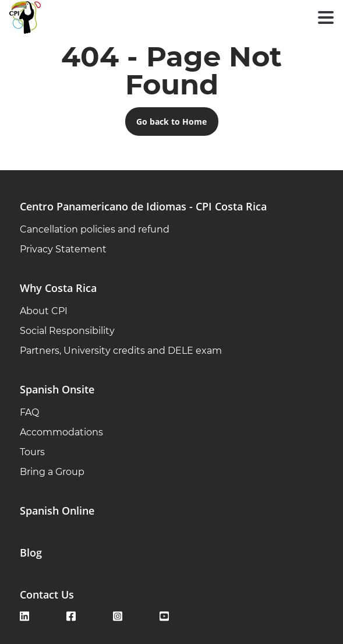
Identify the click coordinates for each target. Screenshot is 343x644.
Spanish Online (57, 511)
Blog (31, 552)
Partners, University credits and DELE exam (121, 351)
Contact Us (47, 594)
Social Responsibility (67, 331)
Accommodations (61, 432)
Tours (32, 452)
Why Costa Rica (58, 288)
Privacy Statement (63, 249)
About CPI (44, 311)
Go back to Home (172, 122)
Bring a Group (52, 472)
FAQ (29, 412)
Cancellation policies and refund (95, 229)
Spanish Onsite (57, 389)
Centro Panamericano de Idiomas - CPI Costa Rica (143, 206)
